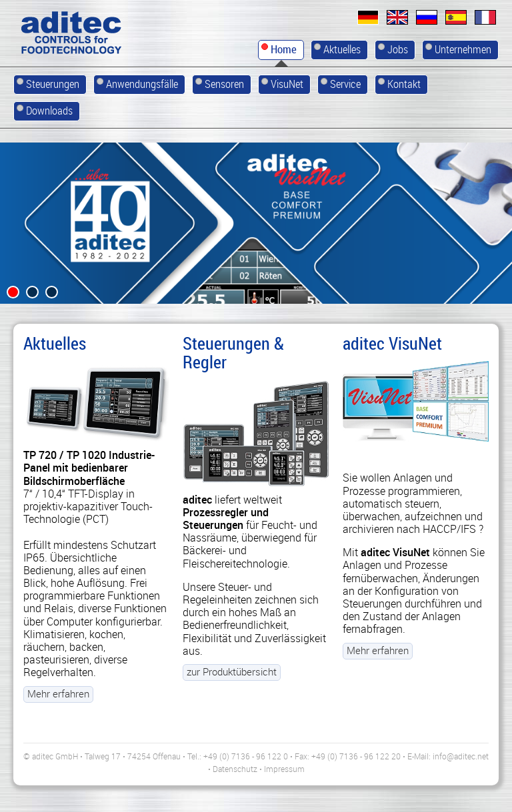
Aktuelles (55, 343)
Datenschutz (235, 768)
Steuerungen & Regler (233, 352)
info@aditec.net (461, 755)
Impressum (284, 768)
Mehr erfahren (58, 693)
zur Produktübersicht (232, 693)
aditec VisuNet (392, 343)
